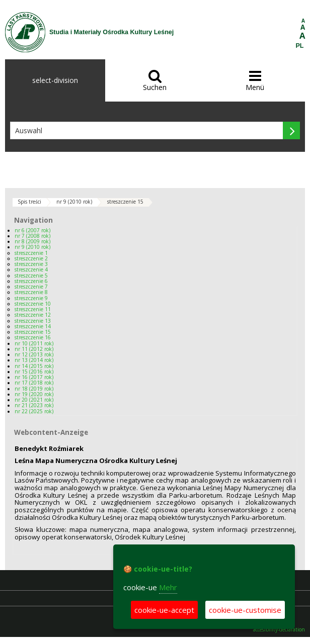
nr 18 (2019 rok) (34, 389)
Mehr (168, 587)
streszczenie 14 (33, 326)
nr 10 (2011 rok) (34, 343)
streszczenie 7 (31, 287)
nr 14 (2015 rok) (34, 366)
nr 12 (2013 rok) (34, 354)
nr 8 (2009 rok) (32, 241)
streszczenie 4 (31, 269)
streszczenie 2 (31, 258)
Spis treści (29, 202)
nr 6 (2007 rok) (32, 230)
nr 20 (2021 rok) (34, 400)
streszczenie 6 (31, 281)
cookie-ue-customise (245, 610)
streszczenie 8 (31, 292)
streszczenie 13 (33, 321)
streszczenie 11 (33, 309)
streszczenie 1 (31, 253)
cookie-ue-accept (164, 610)
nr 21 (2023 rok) (34, 405)
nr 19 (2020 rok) (34, 394)
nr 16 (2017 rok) (34, 377)
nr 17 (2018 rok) (34, 383)
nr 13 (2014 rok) (34, 360)
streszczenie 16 (33, 337)
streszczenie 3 (31, 264)
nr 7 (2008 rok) (32, 236)
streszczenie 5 (31, 275)
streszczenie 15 (125, 202)
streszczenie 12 (33, 315)
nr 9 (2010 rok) (74, 202)
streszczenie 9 (31, 298)
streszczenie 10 (33, 304)
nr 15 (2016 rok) (34, 372)
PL (300, 46)
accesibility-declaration (279, 630)
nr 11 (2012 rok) (34, 349)
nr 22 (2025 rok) (34, 411)
